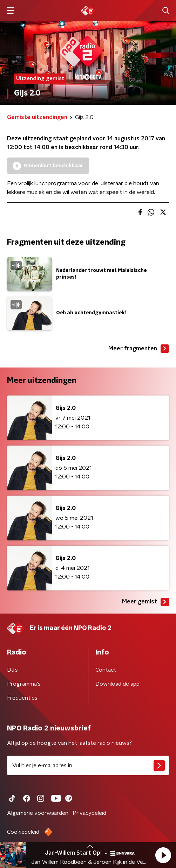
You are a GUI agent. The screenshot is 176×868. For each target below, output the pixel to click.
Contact (106, 670)
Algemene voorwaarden (38, 813)
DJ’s (12, 670)
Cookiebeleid (23, 832)
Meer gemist (145, 602)
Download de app (117, 684)
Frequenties (22, 698)
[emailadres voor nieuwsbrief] (88, 765)
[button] (163, 855)
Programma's (24, 684)
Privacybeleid (89, 813)
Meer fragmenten (139, 349)
